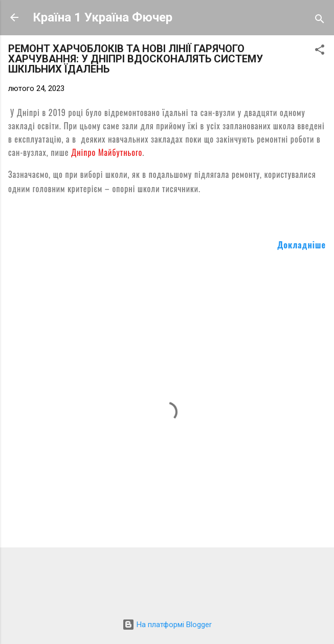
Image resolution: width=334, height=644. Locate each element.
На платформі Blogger (167, 625)
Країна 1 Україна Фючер (103, 17)
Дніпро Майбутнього (107, 152)
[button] (320, 51)
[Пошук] (320, 21)
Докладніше (302, 245)
